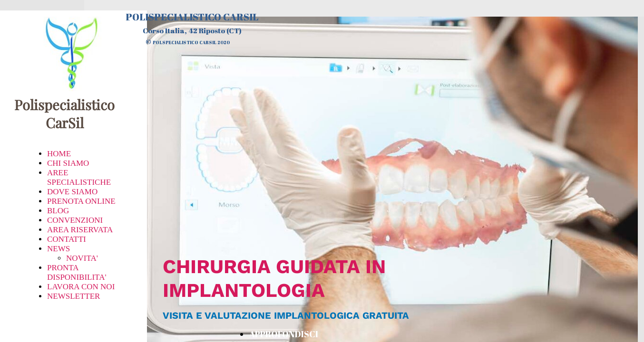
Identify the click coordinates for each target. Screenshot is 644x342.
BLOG (58, 211)
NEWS (59, 249)
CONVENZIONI (75, 220)
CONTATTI (67, 239)
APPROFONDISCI (284, 334)
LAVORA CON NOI (81, 287)
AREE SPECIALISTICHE (79, 177)
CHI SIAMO (68, 163)
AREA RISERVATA (80, 230)
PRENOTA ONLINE (81, 201)
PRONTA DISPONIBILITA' (77, 272)
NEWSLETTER (73, 296)
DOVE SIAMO (72, 192)
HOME (59, 154)
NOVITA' (82, 258)
